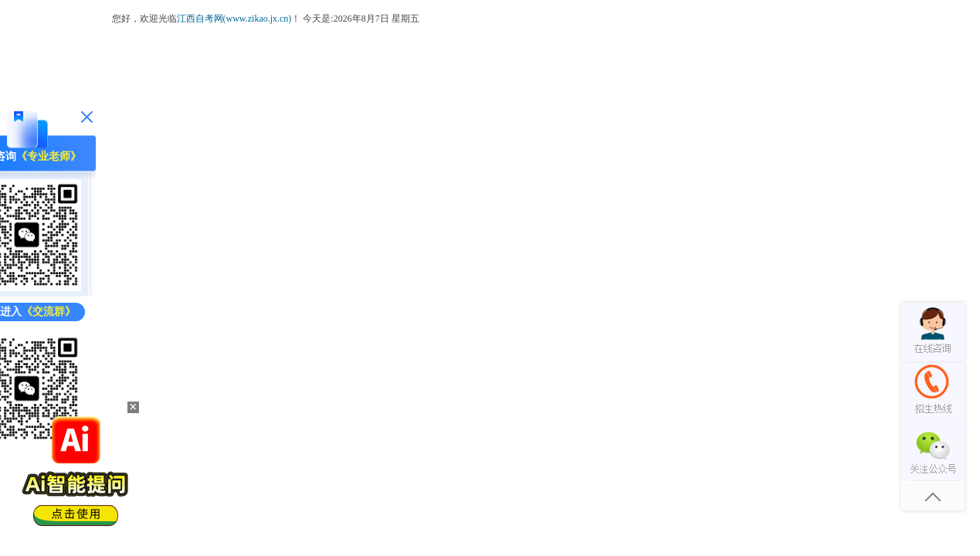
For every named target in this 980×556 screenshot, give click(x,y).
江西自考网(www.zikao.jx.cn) (234, 19)
